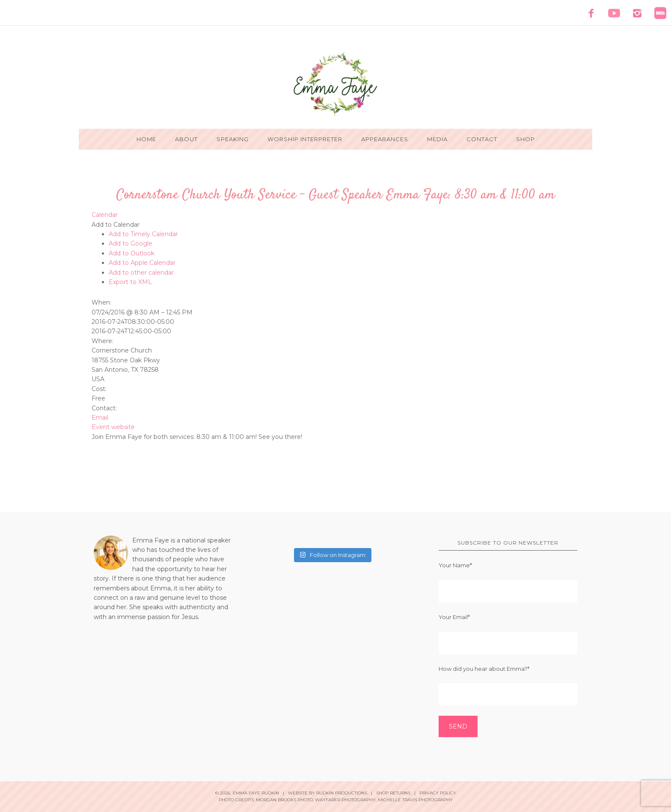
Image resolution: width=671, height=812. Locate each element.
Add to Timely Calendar (143, 234)
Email (100, 418)
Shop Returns (393, 793)
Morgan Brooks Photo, (285, 800)
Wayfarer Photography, (346, 800)
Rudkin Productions (342, 793)
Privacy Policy (438, 793)
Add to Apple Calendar (142, 263)
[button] (116, 225)
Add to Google (131, 243)
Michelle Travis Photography (415, 800)
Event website (113, 427)
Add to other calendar (141, 273)
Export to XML (130, 282)
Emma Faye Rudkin (335, 84)
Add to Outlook (132, 253)
